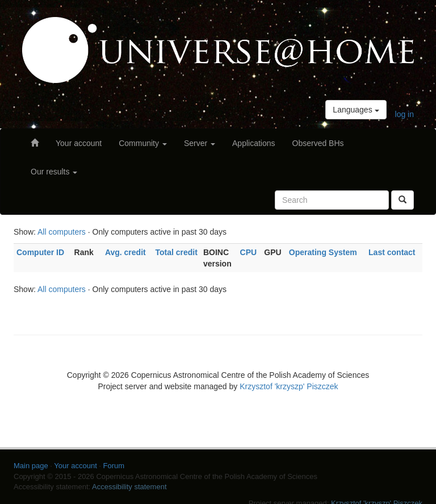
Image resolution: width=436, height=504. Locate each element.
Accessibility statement (129, 487)
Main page (31, 466)
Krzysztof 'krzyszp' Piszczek (289, 386)
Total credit (176, 252)
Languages (356, 110)
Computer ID (40, 252)
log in (404, 114)
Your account (79, 143)
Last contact (392, 252)
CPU (249, 252)
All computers (62, 232)
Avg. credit (125, 252)
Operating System (323, 252)
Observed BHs (318, 143)
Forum (114, 466)
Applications (254, 143)
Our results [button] (54, 172)
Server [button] (200, 143)
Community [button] (143, 143)
